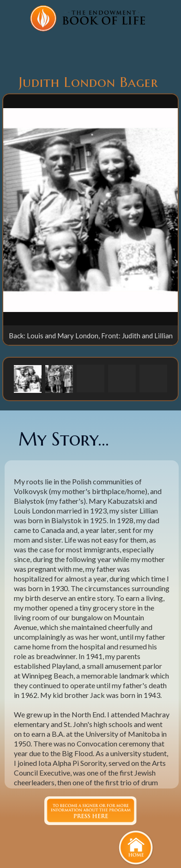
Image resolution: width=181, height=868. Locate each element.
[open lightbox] (90, 210)
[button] (28, 379)
